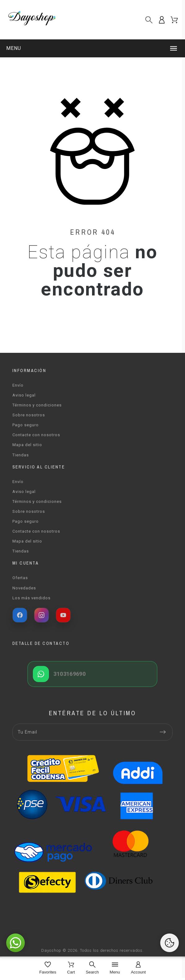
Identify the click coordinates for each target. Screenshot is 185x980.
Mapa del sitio (27, 445)
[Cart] (71, 968)
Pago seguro (26, 425)
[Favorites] (48, 968)
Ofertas (20, 578)
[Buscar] (149, 20)
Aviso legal (24, 395)
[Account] (138, 968)
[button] (92, 48)
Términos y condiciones (37, 405)
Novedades (24, 588)
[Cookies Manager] (170, 943)
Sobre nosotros (29, 415)
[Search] (92, 968)
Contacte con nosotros (36, 435)
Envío (18, 385)
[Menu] (115, 968)
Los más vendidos (31, 598)
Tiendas (21, 455)
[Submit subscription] (163, 732)
